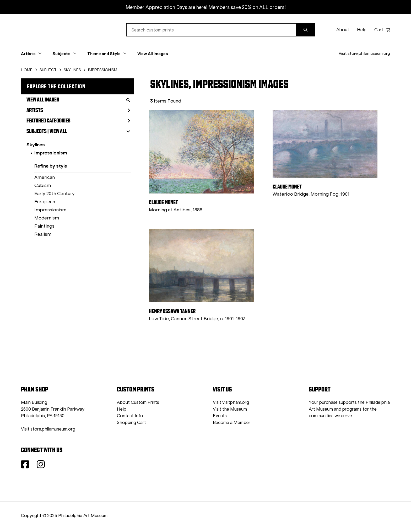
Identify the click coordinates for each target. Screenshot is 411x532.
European (45, 202)
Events (220, 416)
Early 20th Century (55, 194)
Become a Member (232, 423)
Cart (382, 30)
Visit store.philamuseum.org (364, 53)
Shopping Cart (131, 423)
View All (58, 131)
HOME (27, 70)
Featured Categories (78, 121)
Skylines (36, 145)
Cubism (43, 185)
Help (362, 30)
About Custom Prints (138, 402)
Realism (43, 234)
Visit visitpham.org (231, 402)
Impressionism (51, 153)
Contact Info (130, 416)
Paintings (44, 226)
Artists (78, 110)
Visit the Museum (230, 409)
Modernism (47, 218)
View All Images (153, 53)
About (343, 30)
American (45, 177)
